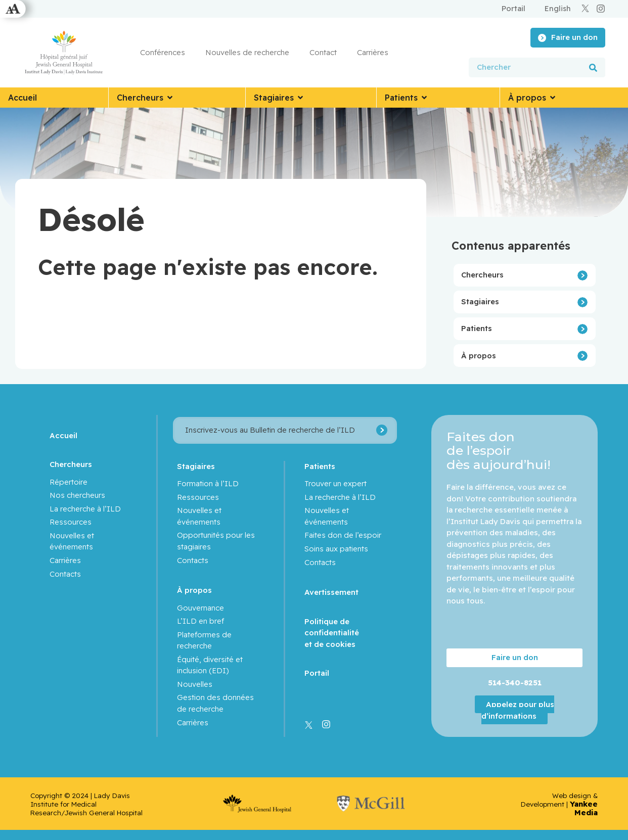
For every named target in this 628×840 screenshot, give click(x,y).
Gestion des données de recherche (215, 703)
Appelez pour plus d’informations (518, 710)
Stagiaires (480, 301)
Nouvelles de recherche (247, 52)
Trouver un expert (335, 483)
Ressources (71, 522)
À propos (479, 356)
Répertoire (69, 482)
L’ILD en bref (200, 621)
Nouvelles (195, 684)
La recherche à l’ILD (85, 509)
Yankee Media (584, 808)
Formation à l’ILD (208, 483)
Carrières (373, 52)
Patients (477, 328)
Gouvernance (200, 608)
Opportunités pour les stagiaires (216, 541)
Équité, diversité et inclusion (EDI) (210, 665)
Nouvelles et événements (72, 541)
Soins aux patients (336, 549)
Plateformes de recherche (204, 640)
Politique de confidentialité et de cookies (332, 633)
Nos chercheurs (77, 495)
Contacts (65, 574)
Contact (323, 52)
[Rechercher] (593, 67)
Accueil (63, 435)
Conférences (163, 52)
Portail (317, 673)
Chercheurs (482, 275)
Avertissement (331, 592)
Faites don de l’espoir (343, 535)
